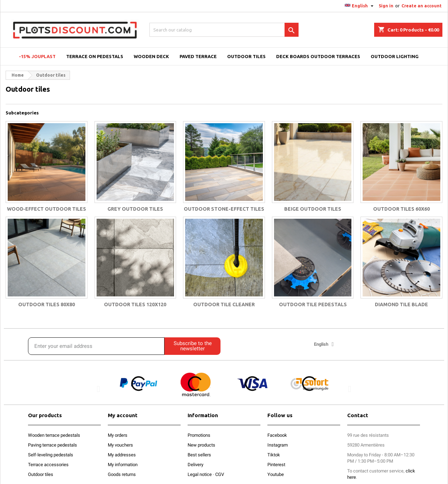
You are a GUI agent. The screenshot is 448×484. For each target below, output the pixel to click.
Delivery (195, 465)
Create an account (422, 6)
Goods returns (122, 474)
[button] (99, 389)
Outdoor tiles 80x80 (47, 304)
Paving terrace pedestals (52, 445)
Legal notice (200, 474)
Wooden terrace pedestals (54, 435)
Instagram (278, 445)
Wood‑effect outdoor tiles (47, 209)
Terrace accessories (48, 465)
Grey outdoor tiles (135, 209)
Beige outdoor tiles (313, 209)
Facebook (277, 435)
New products (201, 445)
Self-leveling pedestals (51, 455)
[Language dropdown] (360, 6)
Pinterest (276, 465)
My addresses (122, 455)
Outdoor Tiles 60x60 (401, 209)
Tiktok (274, 455)
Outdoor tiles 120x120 (135, 304)
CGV (220, 474)
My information (123, 465)
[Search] (224, 30)
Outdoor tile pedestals (313, 304)
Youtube (276, 474)
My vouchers (120, 445)
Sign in (386, 6)
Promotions (199, 435)
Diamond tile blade (401, 304)
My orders (118, 435)
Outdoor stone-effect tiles (224, 209)
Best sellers (199, 455)
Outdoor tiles (41, 474)
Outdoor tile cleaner (224, 304)
